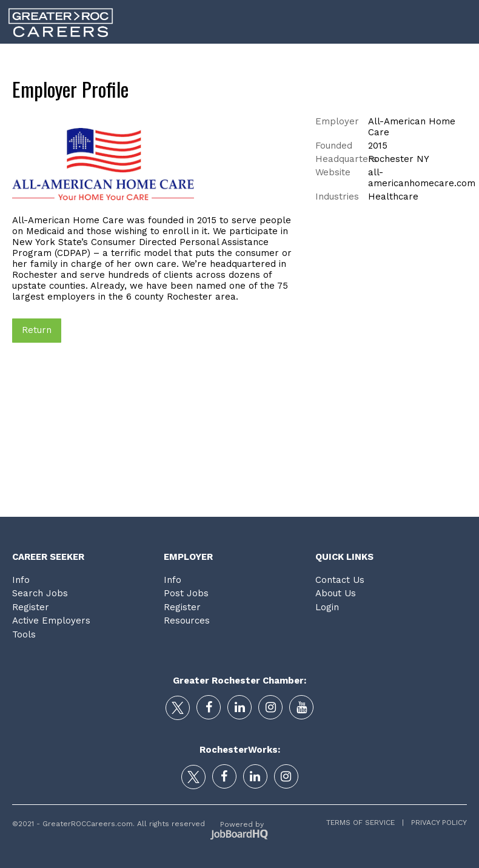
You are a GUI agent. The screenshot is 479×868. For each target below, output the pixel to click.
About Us (336, 593)
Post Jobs (186, 593)
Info (21, 580)
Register (31, 607)
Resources (187, 621)
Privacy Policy (435, 823)
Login (459, 60)
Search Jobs (40, 593)
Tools (411, 60)
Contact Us (340, 580)
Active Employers (51, 621)
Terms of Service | (365, 823)
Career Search (167, 60)
